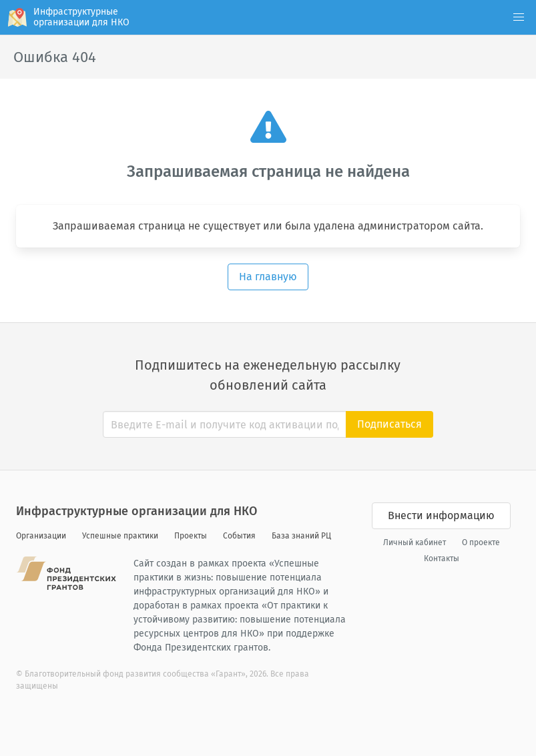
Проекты (191, 536)
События (239, 536)
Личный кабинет (415, 542)
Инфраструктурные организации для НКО (137, 511)
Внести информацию (441, 515)
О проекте (481, 542)
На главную (268, 277)
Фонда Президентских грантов (201, 648)
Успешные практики (120, 536)
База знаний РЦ (301, 536)
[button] (519, 17)
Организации (41, 536)
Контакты (442, 558)
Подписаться (389, 424)
